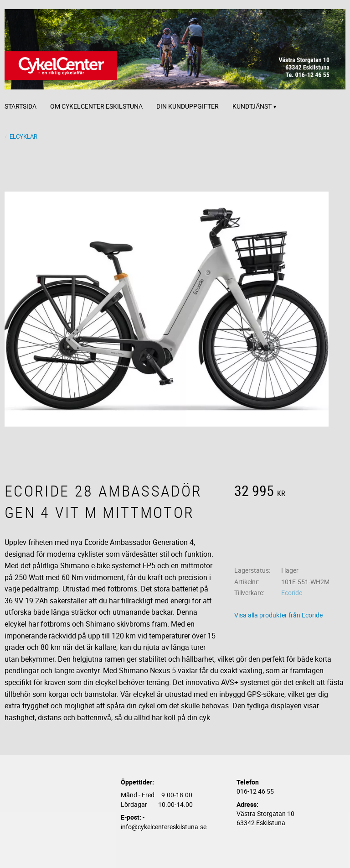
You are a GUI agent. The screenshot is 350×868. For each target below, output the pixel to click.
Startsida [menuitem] (21, 106)
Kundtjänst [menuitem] (252, 106)
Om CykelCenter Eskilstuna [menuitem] (96, 106)
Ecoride (292, 593)
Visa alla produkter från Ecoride (278, 615)
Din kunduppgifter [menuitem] (188, 106)
